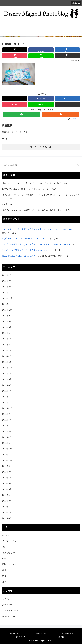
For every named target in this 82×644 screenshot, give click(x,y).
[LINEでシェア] (41, 56)
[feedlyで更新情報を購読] (21, 114)
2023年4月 (7, 339)
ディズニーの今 (9, 541)
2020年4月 (7, 495)
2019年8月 (7, 507)
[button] (67, 56)
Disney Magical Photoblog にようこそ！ (19, 256)
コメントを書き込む (41, 147)
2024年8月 (7, 281)
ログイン (6, 599)
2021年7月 (7, 420)
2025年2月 (7, 275)
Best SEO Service (62, 244)
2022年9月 (7, 379)
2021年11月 (7, 408)
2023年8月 (7, 321)
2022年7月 (7, 391)
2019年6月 (7, 518)
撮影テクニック (9, 564)
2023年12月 (7, 298)
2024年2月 (7, 293)
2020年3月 (7, 501)
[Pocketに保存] (15, 56)
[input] (41, 165)
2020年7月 (7, 478)
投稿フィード (8, 605)
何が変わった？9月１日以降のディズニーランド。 (24, 239)
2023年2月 (7, 350)
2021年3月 (7, 431)
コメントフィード (10, 610)
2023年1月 (7, 356)
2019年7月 (7, 512)
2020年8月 (7, 472)
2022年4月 (7, 397)
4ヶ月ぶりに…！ (10, 204)
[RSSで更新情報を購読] (61, 114)
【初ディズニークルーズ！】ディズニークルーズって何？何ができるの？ (35, 183)
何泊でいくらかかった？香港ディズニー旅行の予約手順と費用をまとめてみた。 (38, 210)
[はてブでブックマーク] (67, 50)
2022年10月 (7, 374)
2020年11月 (7, 455)
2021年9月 (7, 414)
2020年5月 (7, 489)
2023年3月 (7, 345)
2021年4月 (7, 426)
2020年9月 (7, 466)
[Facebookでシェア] (41, 50)
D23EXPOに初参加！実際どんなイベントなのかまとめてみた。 (31, 189)
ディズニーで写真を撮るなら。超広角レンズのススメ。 (27, 244)
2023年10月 (7, 310)
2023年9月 (7, 316)
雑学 (4, 582)
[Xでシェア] (15, 50)
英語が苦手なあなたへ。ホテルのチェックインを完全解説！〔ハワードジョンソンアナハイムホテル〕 (41, 197)
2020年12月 (7, 449)
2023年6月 (7, 327)
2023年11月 (7, 304)
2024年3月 (7, 287)
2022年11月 (7, 368)
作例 (4, 547)
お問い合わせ (15, 634)
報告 (4, 559)
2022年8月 (7, 385)
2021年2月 (7, 437)
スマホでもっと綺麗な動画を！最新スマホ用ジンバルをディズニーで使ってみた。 (38, 229)
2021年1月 (7, 443)
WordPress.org (9, 616)
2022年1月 (7, 403)
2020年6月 (7, 483)
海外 (4, 570)
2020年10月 (7, 460)
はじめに (6, 535)
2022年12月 (7, 362)
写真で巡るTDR (9, 553)
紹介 (4, 576)
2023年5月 (7, 333)
